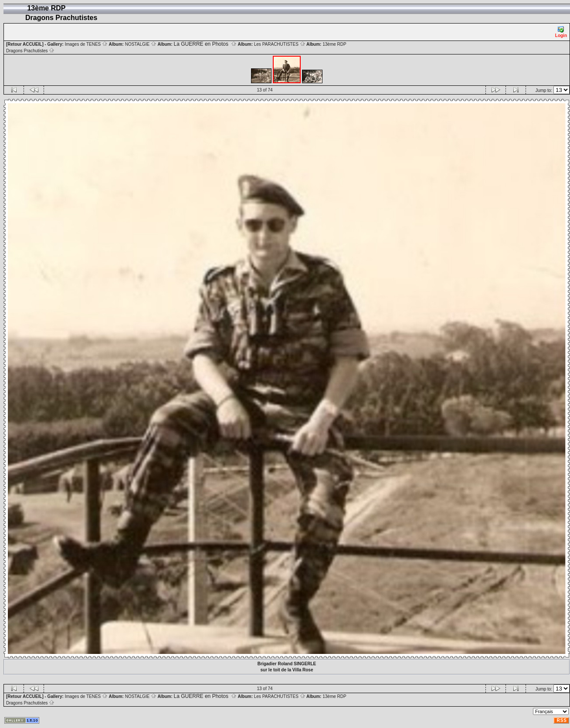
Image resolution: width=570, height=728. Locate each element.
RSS (562, 720)
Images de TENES (86, 44)
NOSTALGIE (141, 44)
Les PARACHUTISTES (280, 44)
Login (561, 32)
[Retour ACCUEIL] (25, 44)
